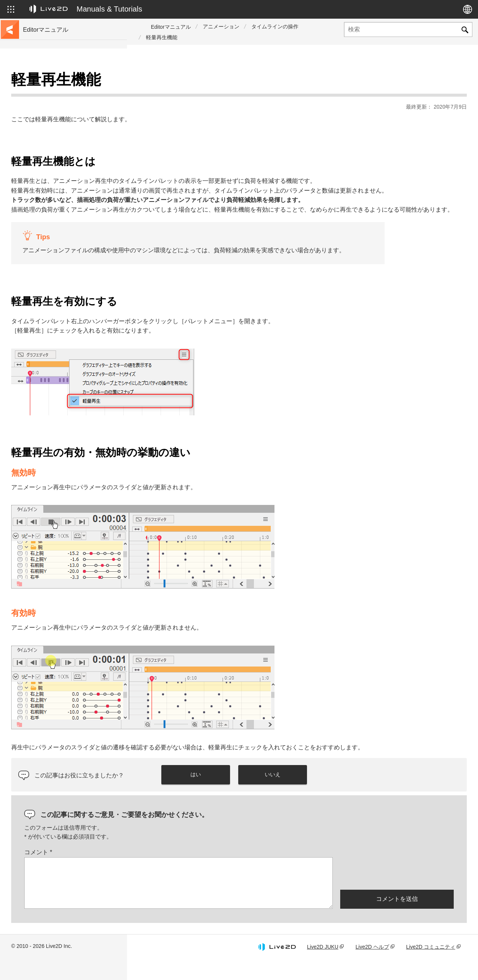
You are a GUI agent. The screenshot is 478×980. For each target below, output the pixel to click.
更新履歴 (35, 130)
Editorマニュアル (171, 27)
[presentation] (397, 892)
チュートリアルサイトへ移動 (59, 94)
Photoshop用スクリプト (53, 285)
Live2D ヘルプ (372, 966)
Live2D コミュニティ (431, 966)
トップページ (40, 82)
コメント (165, 872)
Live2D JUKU (323, 966)
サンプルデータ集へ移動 (53, 106)
